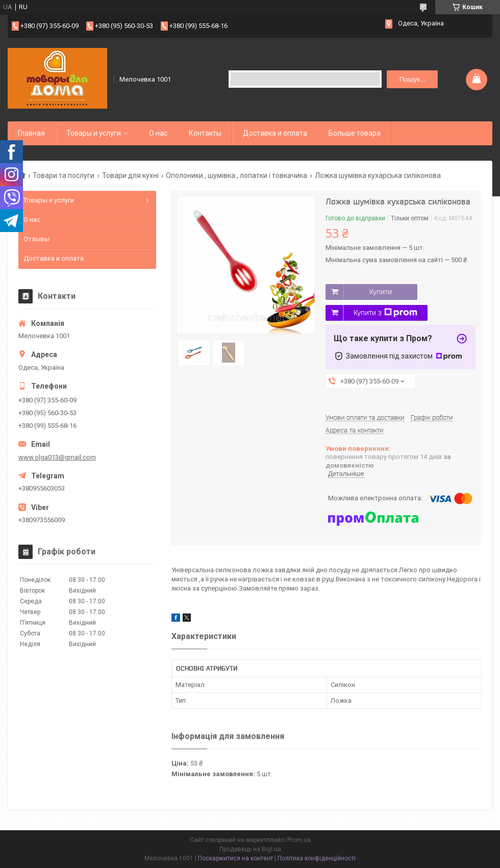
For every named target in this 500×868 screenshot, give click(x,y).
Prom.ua (299, 840)
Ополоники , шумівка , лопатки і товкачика (236, 175)
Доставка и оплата (275, 133)
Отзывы (36, 239)
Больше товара (355, 133)
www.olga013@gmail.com (57, 457)
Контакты (205, 133)
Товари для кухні (130, 175)
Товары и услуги (94, 133)
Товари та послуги (64, 175)
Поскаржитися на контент (235, 858)
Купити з (385, 313)
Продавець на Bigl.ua (250, 849)
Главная (31, 133)
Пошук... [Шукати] (412, 79)
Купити (381, 292)
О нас (158, 133)
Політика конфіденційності (317, 858)
